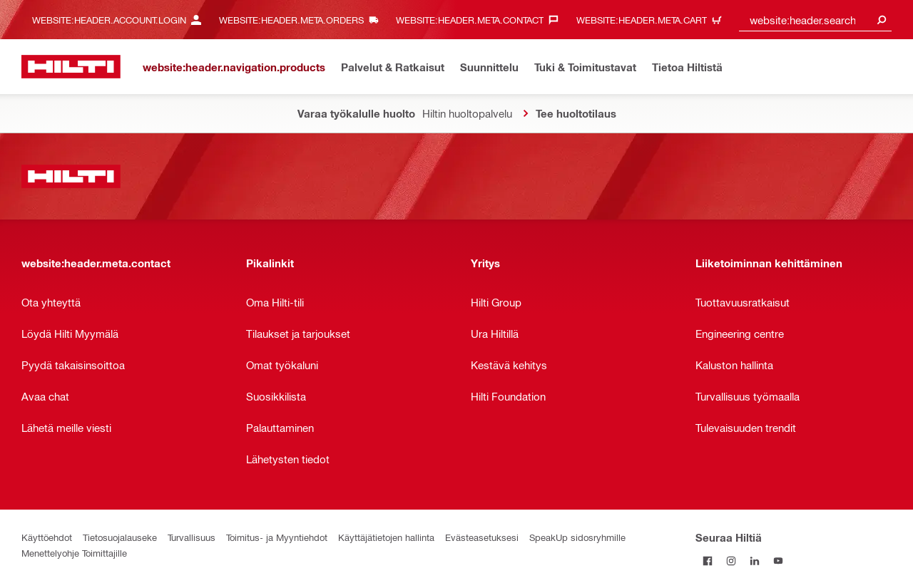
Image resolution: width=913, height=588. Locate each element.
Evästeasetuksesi (482, 537)
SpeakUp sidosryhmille (577, 537)
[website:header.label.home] (71, 67)
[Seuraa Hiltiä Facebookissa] (707, 561)
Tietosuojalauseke (120, 537)
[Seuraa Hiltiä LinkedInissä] (754, 561)
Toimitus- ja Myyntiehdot (277, 537)
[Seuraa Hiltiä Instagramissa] (731, 561)
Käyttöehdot (47, 537)
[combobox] (815, 20)
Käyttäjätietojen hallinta (386, 537)
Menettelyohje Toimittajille (74, 553)
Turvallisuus (192, 537)
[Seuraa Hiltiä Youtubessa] (778, 561)
